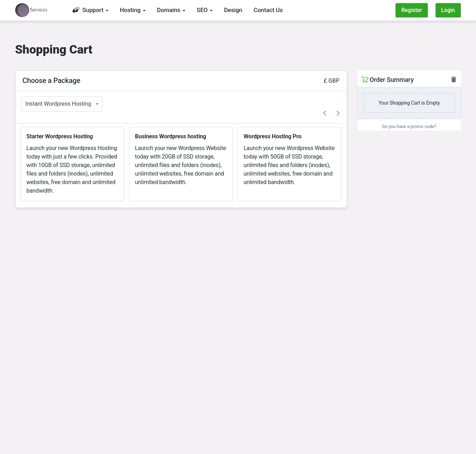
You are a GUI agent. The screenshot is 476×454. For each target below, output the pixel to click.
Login (448, 10)
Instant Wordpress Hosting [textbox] (58, 104)
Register (411, 10)
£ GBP (331, 81)
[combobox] (62, 104)
